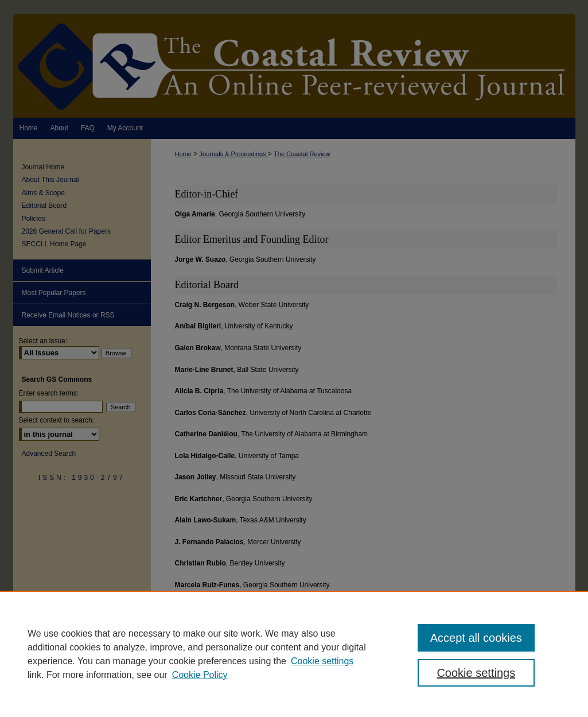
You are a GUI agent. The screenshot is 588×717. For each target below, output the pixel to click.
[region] (294, 654)
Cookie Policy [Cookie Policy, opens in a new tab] (200, 675)
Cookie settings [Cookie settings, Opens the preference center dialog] (476, 673)
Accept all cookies (476, 638)
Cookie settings (322, 661)
